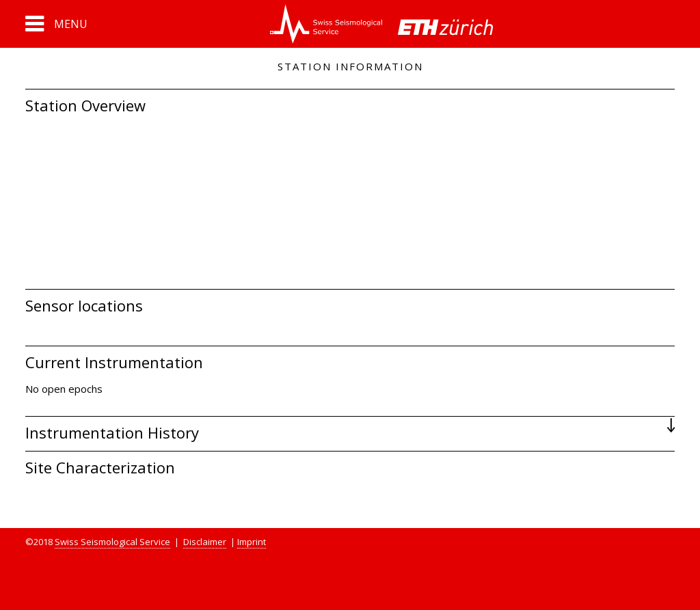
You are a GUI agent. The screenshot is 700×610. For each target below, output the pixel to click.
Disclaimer (205, 542)
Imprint (252, 542)
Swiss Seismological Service (112, 542)
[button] (56, 24)
